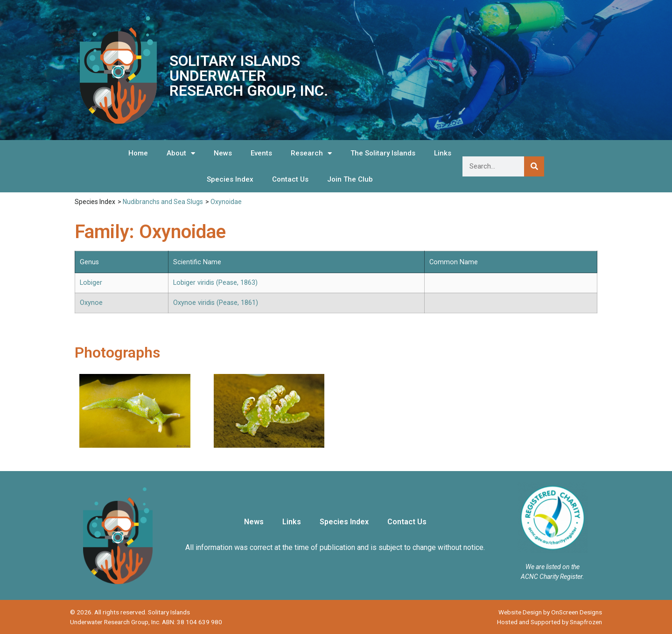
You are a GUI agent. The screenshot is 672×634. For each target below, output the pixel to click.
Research (311, 153)
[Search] (534, 166)
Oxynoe (91, 303)
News (223, 153)
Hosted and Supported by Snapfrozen (549, 622)
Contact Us (290, 179)
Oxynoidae (226, 202)
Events (261, 153)
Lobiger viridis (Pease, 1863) (215, 283)
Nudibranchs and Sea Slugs (163, 202)
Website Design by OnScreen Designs (550, 612)
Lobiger (91, 283)
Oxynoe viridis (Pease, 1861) (216, 303)
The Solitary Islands (383, 153)
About (181, 153)
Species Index (230, 179)
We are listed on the (553, 567)
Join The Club (350, 179)
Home (138, 153)
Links (443, 153)
